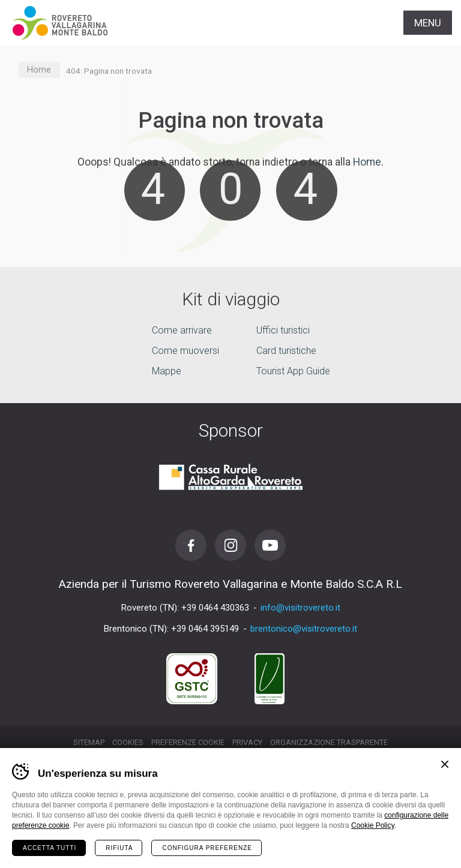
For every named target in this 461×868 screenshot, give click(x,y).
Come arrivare (182, 330)
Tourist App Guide (293, 371)
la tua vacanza (231, 846)
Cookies (128, 742)
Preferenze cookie (188, 742)
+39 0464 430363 (215, 608)
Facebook (191, 545)
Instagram (230, 545)
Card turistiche (286, 351)
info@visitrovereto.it (300, 608)
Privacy (247, 742)
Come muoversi (185, 351)
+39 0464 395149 (205, 629)
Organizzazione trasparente (329, 742)
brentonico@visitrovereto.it (304, 629)
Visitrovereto (60, 23)
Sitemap (89, 742)
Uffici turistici (283, 330)
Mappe (167, 371)
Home (39, 70)
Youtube (270, 545)
